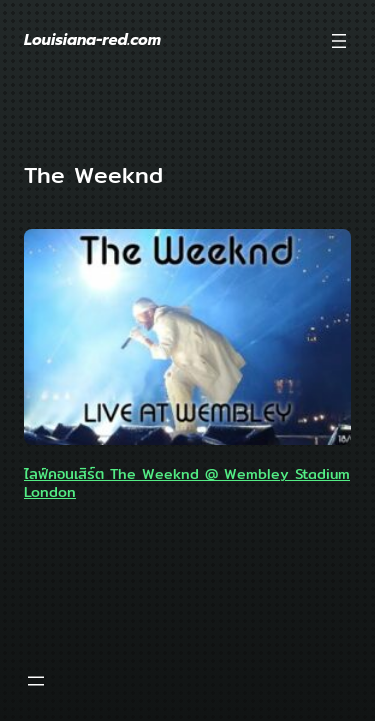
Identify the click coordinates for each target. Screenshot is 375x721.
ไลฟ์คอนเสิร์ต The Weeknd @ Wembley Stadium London (187, 482)
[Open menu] (339, 41)
